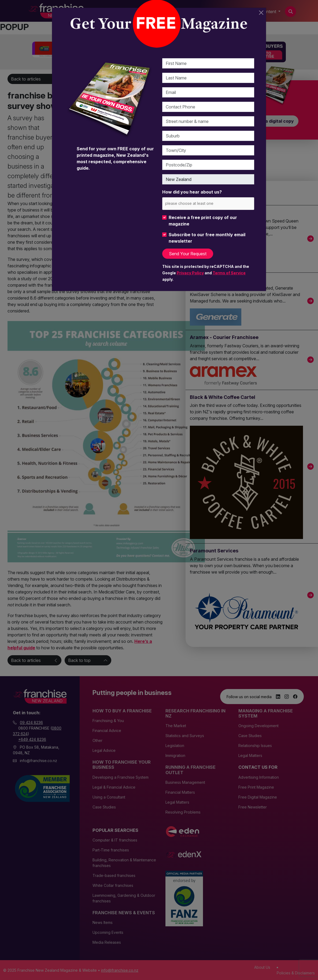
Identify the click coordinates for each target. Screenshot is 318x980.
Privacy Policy (190, 273)
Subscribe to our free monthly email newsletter (207, 238)
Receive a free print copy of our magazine (203, 221)
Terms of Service (229, 273)
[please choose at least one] (197, 203)
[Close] (261, 13)
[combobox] (208, 204)
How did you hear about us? (192, 192)
